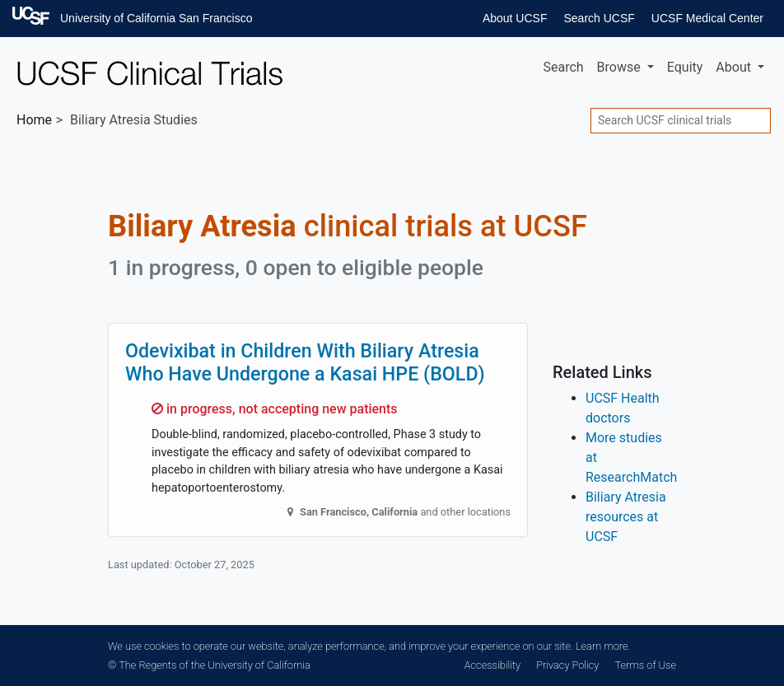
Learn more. (603, 646)
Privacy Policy (567, 665)
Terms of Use (646, 665)
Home (34, 120)
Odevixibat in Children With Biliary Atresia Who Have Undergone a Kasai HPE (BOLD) (305, 362)
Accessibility (492, 665)
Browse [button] (621, 67)
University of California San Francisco (156, 18)
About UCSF (515, 18)
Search (563, 67)
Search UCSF (599, 18)
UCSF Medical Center (707, 18)
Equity (685, 67)
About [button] (735, 67)
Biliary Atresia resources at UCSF (626, 517)
